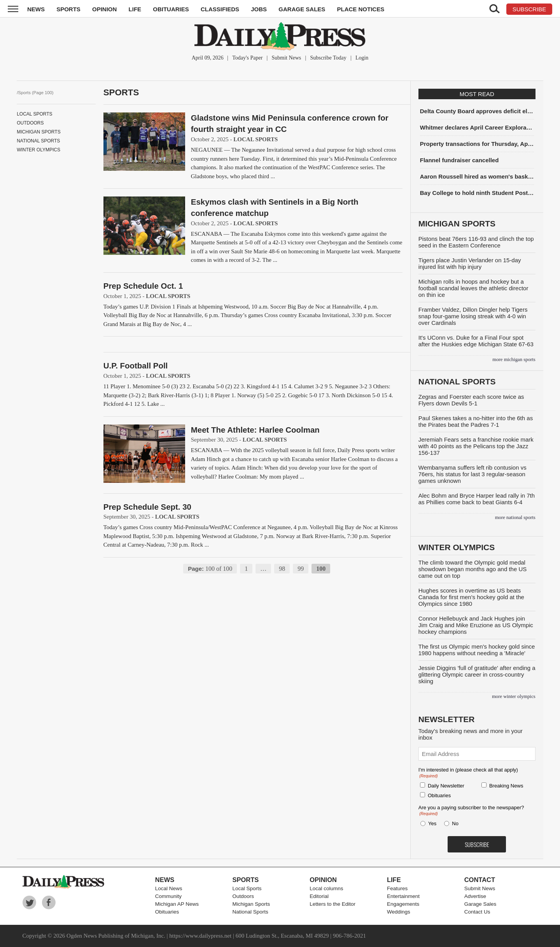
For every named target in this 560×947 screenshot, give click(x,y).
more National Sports (515, 517)
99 (301, 569)
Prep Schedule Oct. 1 (143, 286)
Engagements (403, 904)
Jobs (259, 9)
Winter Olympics (38, 150)
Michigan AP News (177, 904)
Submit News (286, 58)
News (36, 9)
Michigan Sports (38, 132)
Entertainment (403, 896)
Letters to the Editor (332, 904)
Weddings (399, 912)
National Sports (38, 141)
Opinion (104, 9)
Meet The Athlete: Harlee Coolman (255, 430)
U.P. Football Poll (136, 366)
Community (168, 896)
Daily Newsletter (446, 786)
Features (397, 888)
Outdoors (30, 123)
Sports (68, 9)
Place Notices (360, 9)
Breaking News (506, 786)
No (455, 823)
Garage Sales (302, 9)
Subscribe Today (328, 58)
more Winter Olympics (514, 696)
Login (362, 58)
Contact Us (477, 912)
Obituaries (171, 9)
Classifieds (220, 9)
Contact (480, 880)
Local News (169, 888)
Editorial (319, 896)
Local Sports (34, 114)
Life (135, 9)
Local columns (326, 888)
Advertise (475, 896)
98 (282, 569)
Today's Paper (247, 58)
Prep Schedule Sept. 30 (147, 507)
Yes (431, 823)
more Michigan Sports (514, 360)
